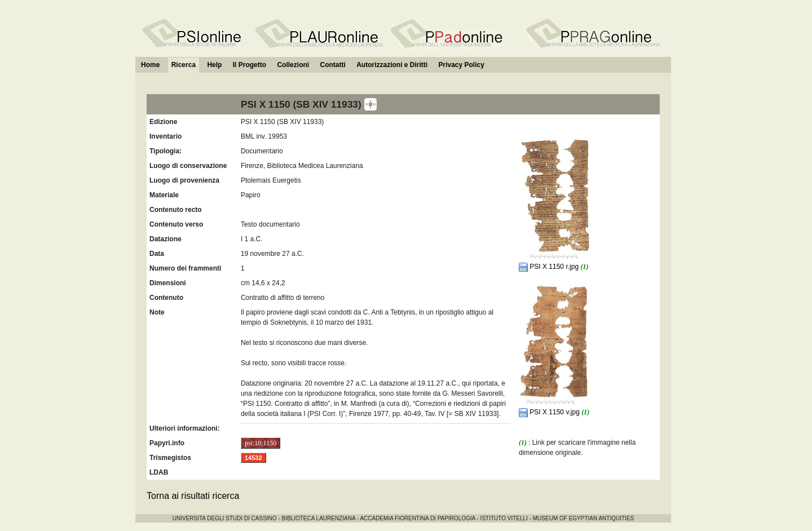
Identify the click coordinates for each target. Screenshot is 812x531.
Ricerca (184, 65)
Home (150, 65)
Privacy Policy (461, 65)
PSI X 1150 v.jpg (550, 412)
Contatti (332, 65)
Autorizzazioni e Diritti (392, 65)
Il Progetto (250, 65)
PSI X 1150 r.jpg (550, 267)
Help (214, 65)
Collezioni (293, 65)
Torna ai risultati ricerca (193, 496)
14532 (253, 458)
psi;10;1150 (261, 443)
